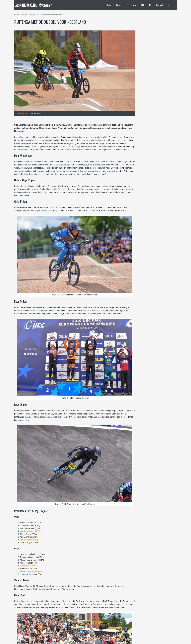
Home (17, 15)
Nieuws (24, 15)
